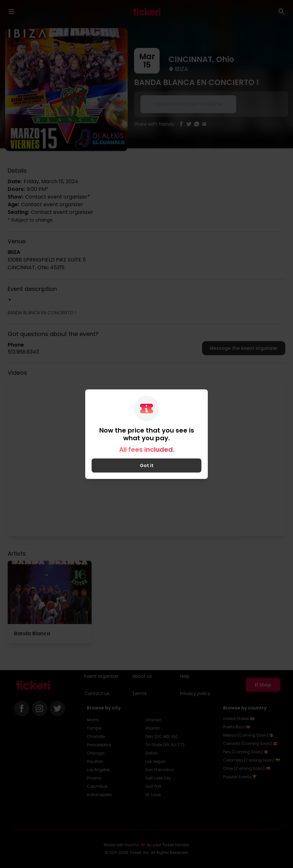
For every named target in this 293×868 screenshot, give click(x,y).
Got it (147, 465)
